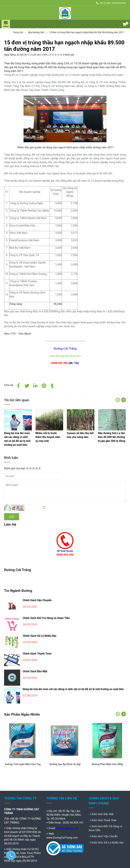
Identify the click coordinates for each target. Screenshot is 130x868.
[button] (124, 25)
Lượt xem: (36, 55)
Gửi (12, 517)
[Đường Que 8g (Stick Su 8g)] (65, 766)
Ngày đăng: (10, 55)
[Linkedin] (35, 385)
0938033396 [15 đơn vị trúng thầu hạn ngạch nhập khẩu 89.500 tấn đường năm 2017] (119, 3)
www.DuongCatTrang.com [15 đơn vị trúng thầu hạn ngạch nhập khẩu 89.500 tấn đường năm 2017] (65, 356)
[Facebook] (18, 385)
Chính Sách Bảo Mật (35, 671)
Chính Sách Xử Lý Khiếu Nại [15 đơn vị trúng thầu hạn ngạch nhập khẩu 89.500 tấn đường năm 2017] (107, 843)
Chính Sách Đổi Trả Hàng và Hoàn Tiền (46, 618)
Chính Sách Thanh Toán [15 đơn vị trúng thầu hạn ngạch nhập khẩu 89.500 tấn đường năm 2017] (103, 820)
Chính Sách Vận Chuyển (37, 600)
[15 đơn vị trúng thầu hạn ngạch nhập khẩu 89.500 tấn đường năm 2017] (65, 13)
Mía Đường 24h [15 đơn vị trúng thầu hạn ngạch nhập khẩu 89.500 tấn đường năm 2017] (37, 32)
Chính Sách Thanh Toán (37, 654)
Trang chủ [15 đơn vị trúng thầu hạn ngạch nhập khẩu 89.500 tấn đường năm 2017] (19, 32)
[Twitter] (27, 385)
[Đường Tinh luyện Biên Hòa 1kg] (23, 766)
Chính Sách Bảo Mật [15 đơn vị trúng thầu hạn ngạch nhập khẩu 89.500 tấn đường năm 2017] (102, 814)
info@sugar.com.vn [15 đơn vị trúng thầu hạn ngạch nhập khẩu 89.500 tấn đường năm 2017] (67, 828)
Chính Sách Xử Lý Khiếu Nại (39, 636)
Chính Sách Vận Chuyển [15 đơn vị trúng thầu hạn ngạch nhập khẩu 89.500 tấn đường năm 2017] (104, 836)
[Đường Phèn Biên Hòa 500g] (107, 766)
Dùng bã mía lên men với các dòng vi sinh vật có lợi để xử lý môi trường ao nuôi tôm (73, 689)
